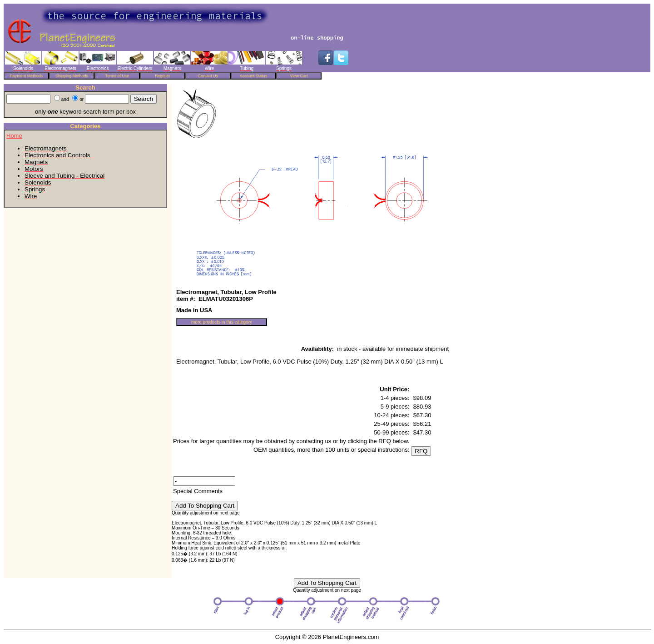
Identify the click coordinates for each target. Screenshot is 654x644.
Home (14, 136)
